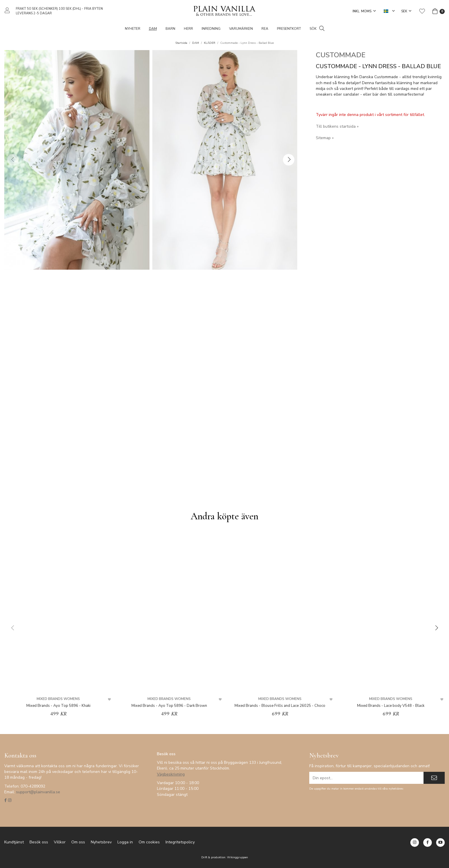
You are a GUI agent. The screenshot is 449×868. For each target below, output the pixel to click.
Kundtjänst (14, 842)
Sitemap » (325, 138)
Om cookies (149, 842)
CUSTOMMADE (341, 55)
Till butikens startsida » (337, 126)
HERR (188, 29)
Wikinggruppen (238, 857)
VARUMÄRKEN (241, 29)
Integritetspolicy (180, 842)
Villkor (60, 842)
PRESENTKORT (289, 29)
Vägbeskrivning (171, 774)
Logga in (125, 842)
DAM (153, 29)
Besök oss (39, 842)
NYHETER (133, 29)
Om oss (78, 842)
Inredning (211, 29)
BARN (170, 29)
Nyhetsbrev (101, 842)
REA (265, 29)
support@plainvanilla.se (38, 792)
